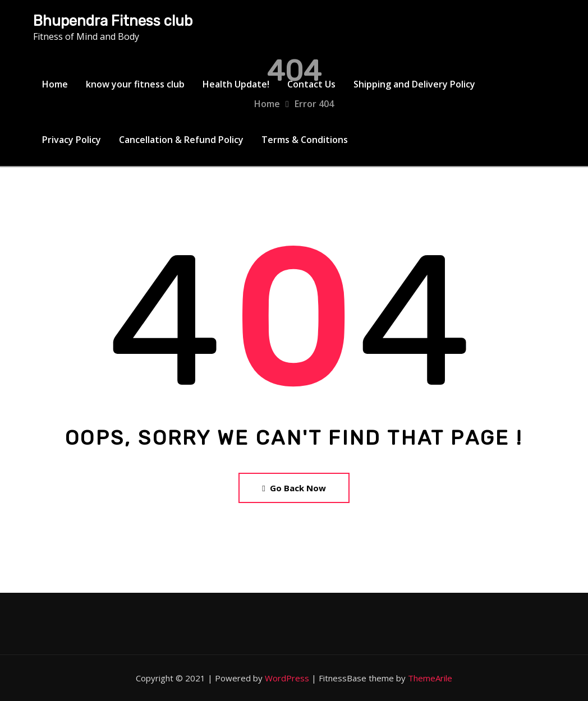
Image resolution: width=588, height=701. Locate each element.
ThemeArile (430, 678)
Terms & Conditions (305, 140)
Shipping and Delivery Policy (414, 84)
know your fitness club (135, 84)
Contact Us (311, 84)
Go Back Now (294, 488)
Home (55, 84)
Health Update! (236, 84)
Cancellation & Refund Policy (181, 140)
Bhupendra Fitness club (113, 21)
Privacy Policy (72, 140)
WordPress (287, 678)
